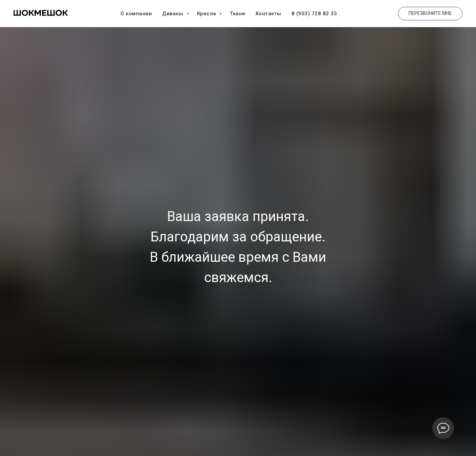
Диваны (173, 14)
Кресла (207, 14)
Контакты (269, 14)
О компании (136, 14)
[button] (430, 14)
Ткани (238, 14)
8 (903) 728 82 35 (314, 14)
